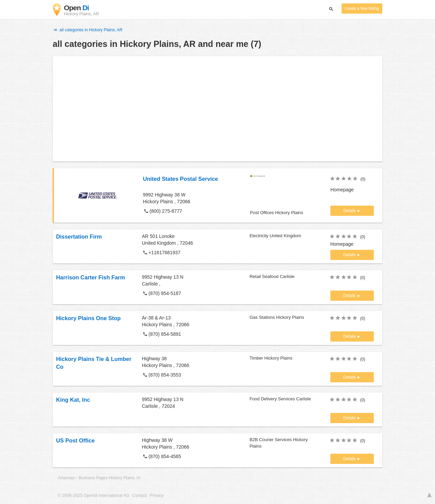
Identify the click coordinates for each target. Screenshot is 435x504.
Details (350, 211)
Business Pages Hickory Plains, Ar (109, 478)
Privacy (156, 496)
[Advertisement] (217, 109)
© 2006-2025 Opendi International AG (94, 496)
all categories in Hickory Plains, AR (88, 30)
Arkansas (66, 478)
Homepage (342, 190)
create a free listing (362, 8)
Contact (140, 496)
